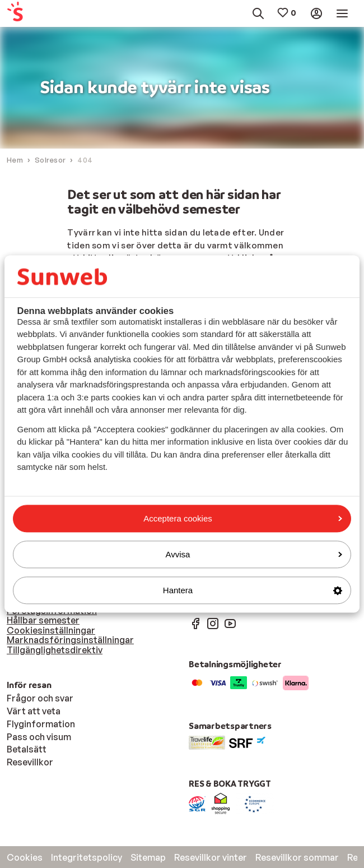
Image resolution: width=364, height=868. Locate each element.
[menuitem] (29, 14)
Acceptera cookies (243, 518)
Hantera (253, 590)
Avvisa (254, 554)
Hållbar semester (43, 620)
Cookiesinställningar (51, 630)
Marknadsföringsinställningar (70, 640)
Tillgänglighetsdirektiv (55, 650)
